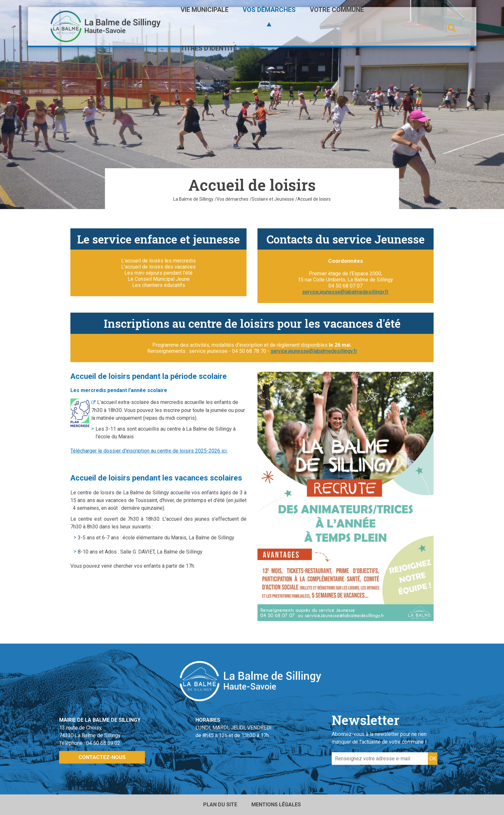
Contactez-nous (102, 757)
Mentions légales (276, 805)
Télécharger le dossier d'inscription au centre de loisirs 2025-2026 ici (149, 451)
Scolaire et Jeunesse (273, 199)
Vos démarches (233, 199)
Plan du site (220, 805)
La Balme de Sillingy (193, 199)
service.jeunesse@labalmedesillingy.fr (345, 292)
